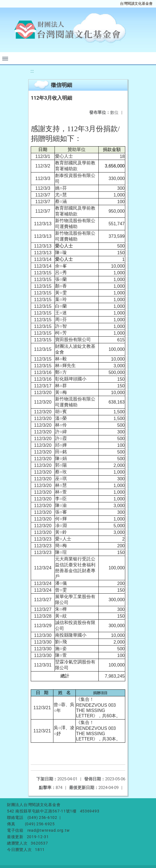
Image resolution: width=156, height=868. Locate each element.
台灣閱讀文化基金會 (136, 3)
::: (32, 71)
